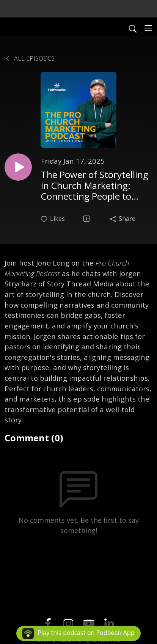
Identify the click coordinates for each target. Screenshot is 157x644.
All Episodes (30, 58)
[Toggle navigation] (148, 28)
